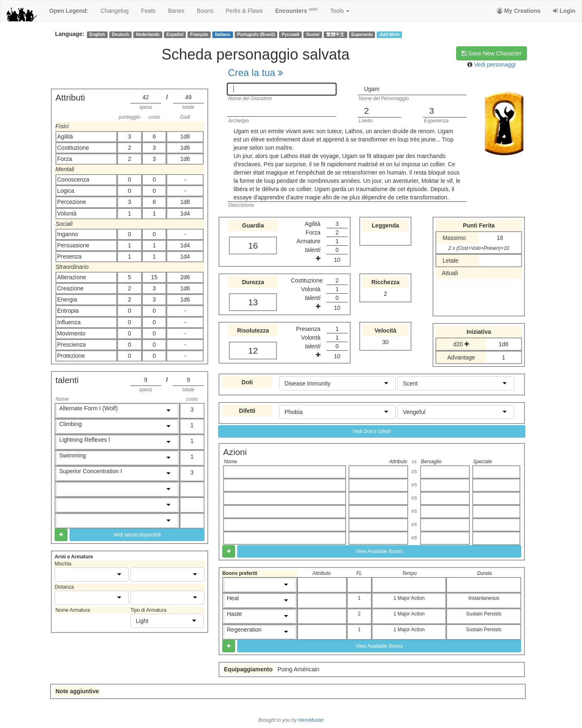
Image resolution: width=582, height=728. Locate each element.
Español (175, 34)
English (97, 34)
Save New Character (492, 53)
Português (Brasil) (256, 34)
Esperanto (362, 34)
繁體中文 (335, 34)
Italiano (223, 34)
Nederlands (148, 34)
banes (176, 11)
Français (199, 34)
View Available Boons (379, 646)
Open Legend (69, 11)
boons (205, 11)
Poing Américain (298, 669)
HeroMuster (311, 720)
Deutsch (120, 34)
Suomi (313, 34)
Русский (291, 34)
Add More (390, 34)
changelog (115, 11)
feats (148, 11)
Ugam (372, 89)
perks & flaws (244, 11)
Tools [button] (340, 11)
